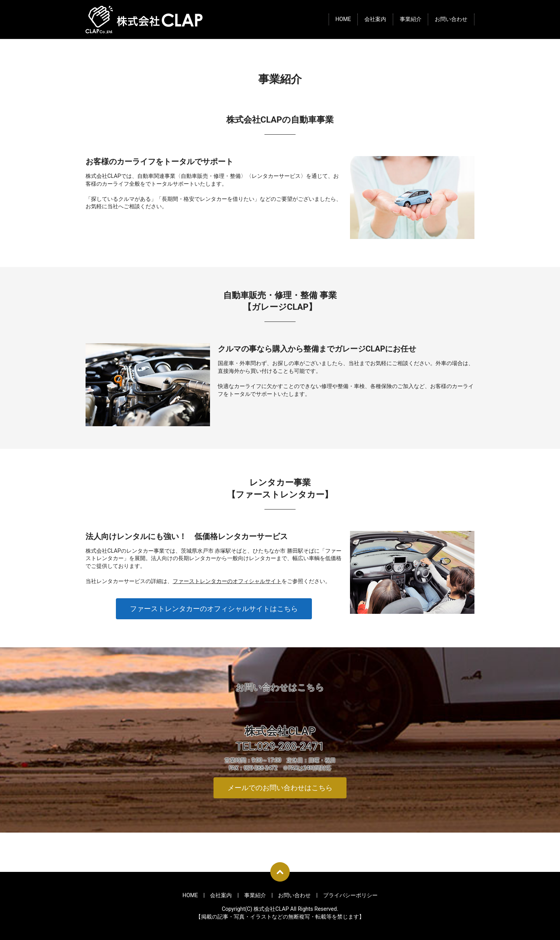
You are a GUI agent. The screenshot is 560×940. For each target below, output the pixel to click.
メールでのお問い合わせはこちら (280, 788)
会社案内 (375, 19)
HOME (343, 19)
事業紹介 (411, 19)
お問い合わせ (451, 19)
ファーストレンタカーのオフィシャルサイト (227, 581)
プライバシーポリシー (350, 895)
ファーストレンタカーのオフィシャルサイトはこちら (214, 609)
